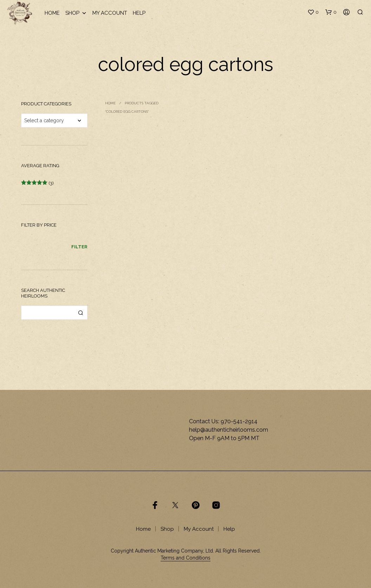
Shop (76, 13)
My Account (110, 13)
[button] (313, 12)
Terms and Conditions (185, 558)
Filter (79, 247)
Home (52, 13)
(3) (37, 183)
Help (139, 13)
